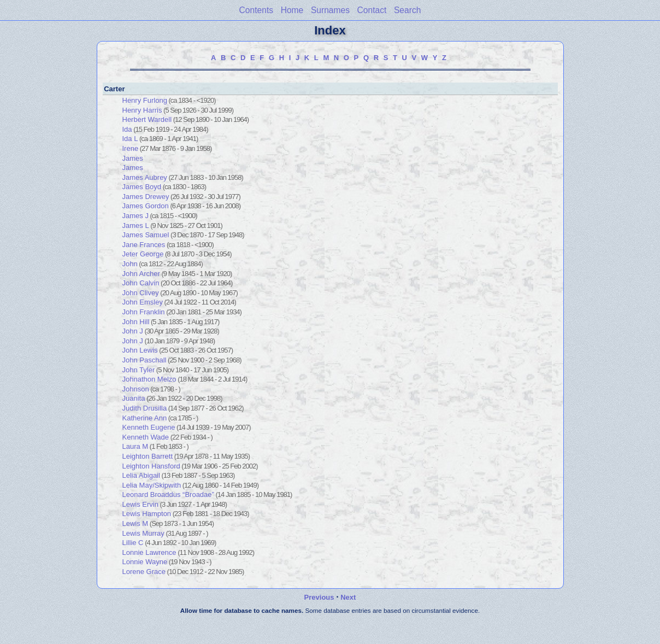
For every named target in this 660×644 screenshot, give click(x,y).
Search (407, 10)
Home (292, 10)
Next (348, 597)
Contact (372, 10)
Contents (256, 10)
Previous (319, 597)
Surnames (330, 10)
